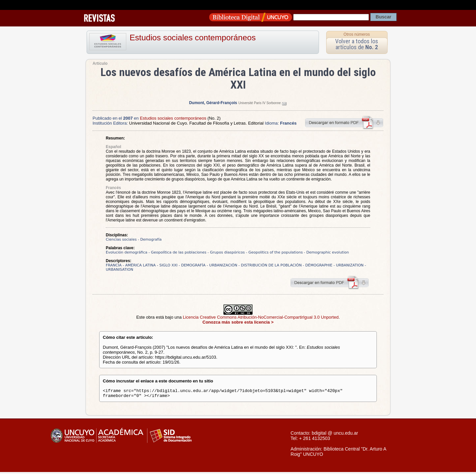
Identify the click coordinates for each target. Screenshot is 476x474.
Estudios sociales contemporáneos (193, 38)
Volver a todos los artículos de (357, 44)
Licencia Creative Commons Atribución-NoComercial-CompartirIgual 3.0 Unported (261, 317)
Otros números (357, 34)
